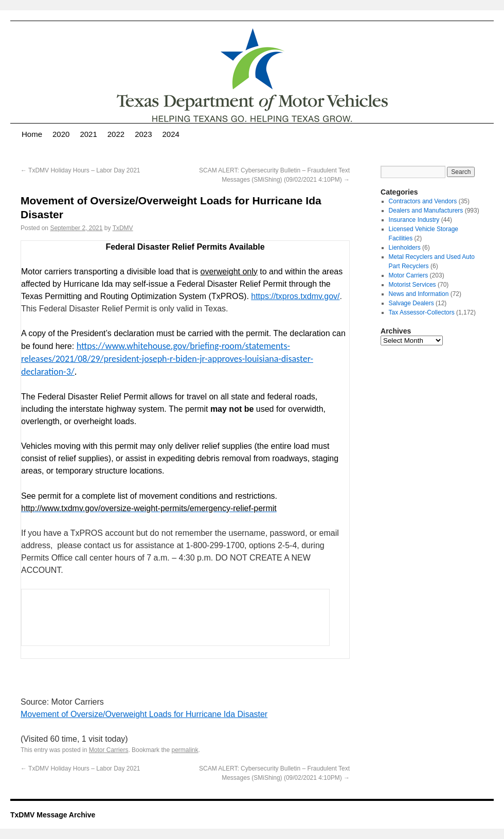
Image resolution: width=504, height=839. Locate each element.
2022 (116, 134)
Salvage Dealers (411, 303)
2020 (61, 134)
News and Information (419, 294)
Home (32, 134)
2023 (143, 134)
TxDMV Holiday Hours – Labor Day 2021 (80, 170)
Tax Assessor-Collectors (422, 312)
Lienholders (405, 248)
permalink (185, 750)
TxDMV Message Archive (53, 815)
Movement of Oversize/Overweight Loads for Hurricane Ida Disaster (144, 714)
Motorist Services (412, 285)
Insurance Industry (414, 220)
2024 (171, 134)
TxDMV (123, 228)
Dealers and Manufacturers (426, 211)
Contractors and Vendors (423, 201)
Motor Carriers (109, 750)
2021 (88, 134)
